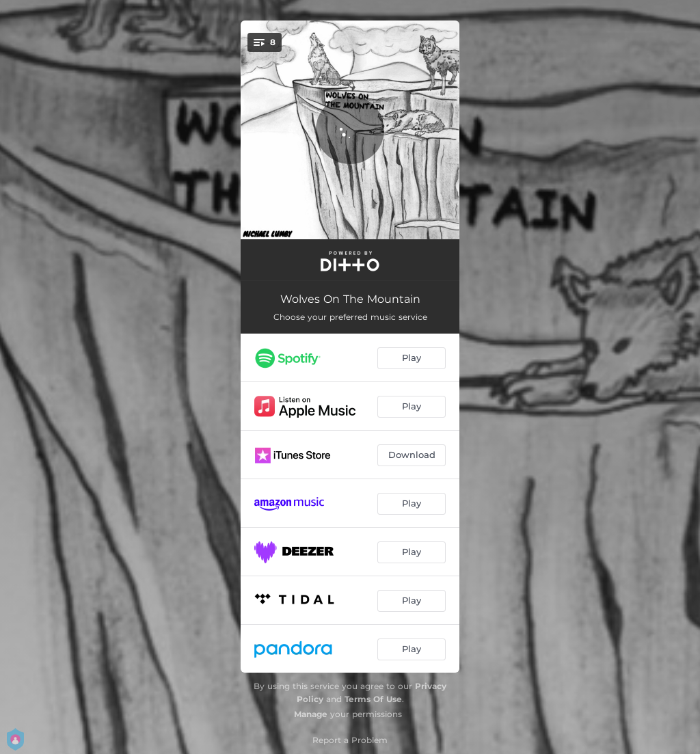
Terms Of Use (373, 699)
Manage (311, 714)
